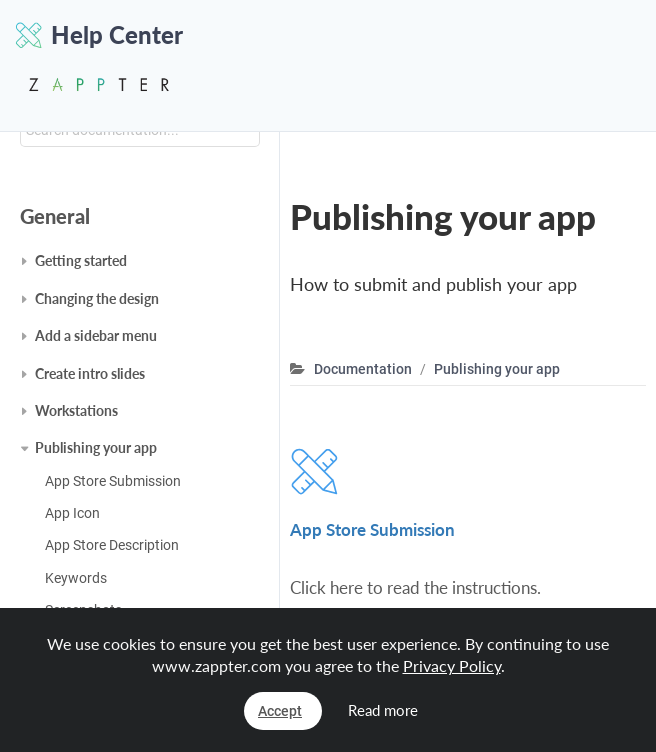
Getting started (81, 260)
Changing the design (97, 298)
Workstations (76, 410)
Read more (383, 710)
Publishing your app (96, 447)
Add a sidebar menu (96, 335)
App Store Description (112, 545)
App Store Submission (113, 481)
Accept (280, 711)
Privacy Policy (452, 665)
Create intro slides (90, 373)
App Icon (72, 513)
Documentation (363, 369)
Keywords (76, 578)
